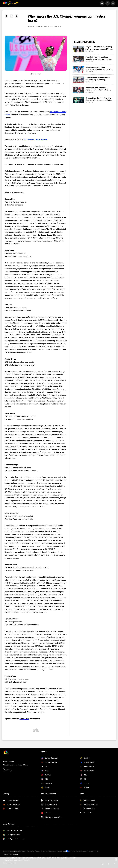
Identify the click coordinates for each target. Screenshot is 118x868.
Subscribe (7, 770)
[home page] (11, 3)
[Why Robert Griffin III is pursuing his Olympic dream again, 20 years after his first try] (78, 49)
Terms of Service (93, 851)
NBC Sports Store (35, 851)
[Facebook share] (6, 16)
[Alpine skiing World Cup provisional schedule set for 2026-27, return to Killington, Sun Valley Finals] (78, 69)
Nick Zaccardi (90, 51)
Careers (12, 851)
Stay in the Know (8, 761)
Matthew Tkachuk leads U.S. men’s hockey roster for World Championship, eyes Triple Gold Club (98, 89)
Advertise (5, 851)
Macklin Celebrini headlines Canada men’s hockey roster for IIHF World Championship (98, 58)
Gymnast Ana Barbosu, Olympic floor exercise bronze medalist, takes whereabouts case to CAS (98, 99)
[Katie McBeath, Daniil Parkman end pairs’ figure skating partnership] (78, 80)
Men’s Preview (41, 140)
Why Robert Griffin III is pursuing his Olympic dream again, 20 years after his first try (99, 48)
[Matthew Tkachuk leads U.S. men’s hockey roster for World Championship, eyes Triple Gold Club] (78, 90)
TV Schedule (29, 140)
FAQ (28, 851)
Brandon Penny (34, 26)
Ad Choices (51, 851)
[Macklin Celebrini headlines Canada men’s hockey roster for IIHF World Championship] (78, 59)
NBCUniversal (14, 854)
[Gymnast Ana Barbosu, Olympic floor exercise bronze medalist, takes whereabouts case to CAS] (78, 100)
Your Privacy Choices (75, 851)
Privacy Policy (60, 851)
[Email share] (17, 16)
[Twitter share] (11, 16)
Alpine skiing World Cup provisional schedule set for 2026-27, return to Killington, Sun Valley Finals (99, 68)
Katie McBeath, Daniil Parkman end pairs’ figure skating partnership (98, 79)
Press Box (44, 851)
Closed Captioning (20, 851)
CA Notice (84, 851)
